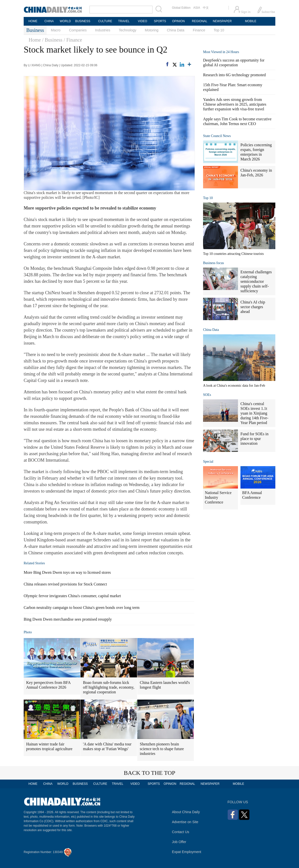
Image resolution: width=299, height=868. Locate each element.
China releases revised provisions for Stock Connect (65, 584)
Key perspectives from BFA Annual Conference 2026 (48, 685)
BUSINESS (83, 21)
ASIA (197, 8)
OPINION (179, 21)
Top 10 (219, 30)
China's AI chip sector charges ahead (253, 307)
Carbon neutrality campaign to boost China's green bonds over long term (82, 608)
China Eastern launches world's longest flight (165, 685)
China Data (176, 30)
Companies (78, 30)
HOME (33, 21)
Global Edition (181, 8)
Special (208, 462)
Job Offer (179, 842)
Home (35, 40)
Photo (28, 632)
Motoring (151, 30)
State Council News (217, 136)
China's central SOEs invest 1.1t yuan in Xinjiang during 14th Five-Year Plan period (254, 413)
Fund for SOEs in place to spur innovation (254, 439)
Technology (127, 30)
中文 (206, 8)
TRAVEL (124, 21)
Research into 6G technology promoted (234, 75)
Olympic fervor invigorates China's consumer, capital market (72, 596)
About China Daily (186, 812)
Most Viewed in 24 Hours (221, 52)
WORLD (65, 21)
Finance (199, 30)
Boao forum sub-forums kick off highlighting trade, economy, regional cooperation (109, 687)
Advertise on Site (185, 822)
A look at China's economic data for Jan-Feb (234, 386)
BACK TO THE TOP (150, 773)
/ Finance (73, 40)
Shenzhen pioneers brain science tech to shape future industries (162, 749)
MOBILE (251, 21)
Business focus (214, 263)
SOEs (207, 395)
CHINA (49, 21)
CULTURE (105, 21)
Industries (103, 30)
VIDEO (142, 21)
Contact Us (181, 832)
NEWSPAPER (222, 21)
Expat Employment (187, 852)
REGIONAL (200, 21)
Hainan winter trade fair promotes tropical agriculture (49, 746)
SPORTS (160, 21)
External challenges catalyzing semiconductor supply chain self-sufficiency (256, 281)
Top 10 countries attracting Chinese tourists (233, 254)
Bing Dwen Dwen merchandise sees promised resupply (68, 619)
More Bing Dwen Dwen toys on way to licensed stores (67, 572)
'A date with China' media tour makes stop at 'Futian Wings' (107, 746)
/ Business (52, 40)
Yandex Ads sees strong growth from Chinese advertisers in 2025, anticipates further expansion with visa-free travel (235, 104)
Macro (56, 30)
